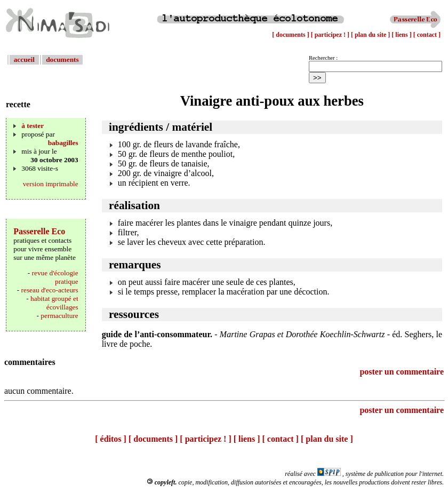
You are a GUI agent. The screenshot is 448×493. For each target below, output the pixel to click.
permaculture (59, 316)
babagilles (63, 143)
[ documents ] (291, 35)
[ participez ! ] (331, 35)
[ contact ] (427, 35)
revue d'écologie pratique (55, 277)
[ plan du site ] (371, 35)
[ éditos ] (111, 439)
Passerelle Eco (39, 231)
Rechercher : (323, 58)
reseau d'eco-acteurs (50, 290)
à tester (33, 126)
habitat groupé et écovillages (54, 303)
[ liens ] (402, 35)
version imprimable (51, 184)
